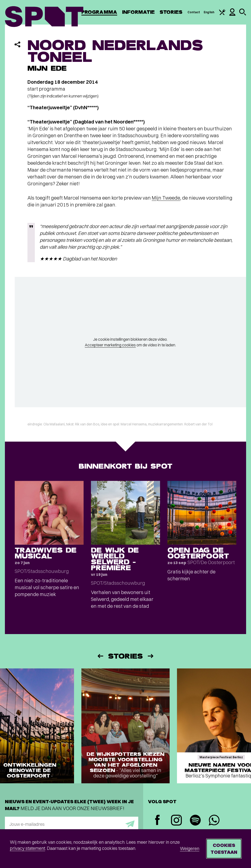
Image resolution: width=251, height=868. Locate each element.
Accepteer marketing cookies (110, 345)
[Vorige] (100, 656)
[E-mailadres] (72, 824)
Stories (171, 12)
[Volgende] (151, 656)
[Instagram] (176, 821)
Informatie (138, 12)
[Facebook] (157, 821)
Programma (99, 12)
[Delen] (17, 44)
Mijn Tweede (166, 198)
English (209, 12)
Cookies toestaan (224, 848)
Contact (194, 12)
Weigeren (190, 848)
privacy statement (27, 848)
